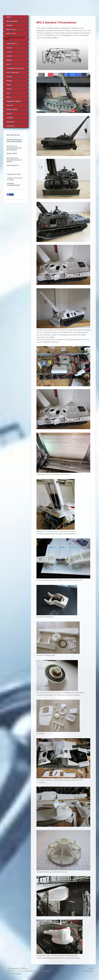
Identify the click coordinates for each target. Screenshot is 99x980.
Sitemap (24, 968)
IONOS (19, 974)
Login (91, 968)
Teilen (10, 195)
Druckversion (13, 968)
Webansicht (88, 971)
